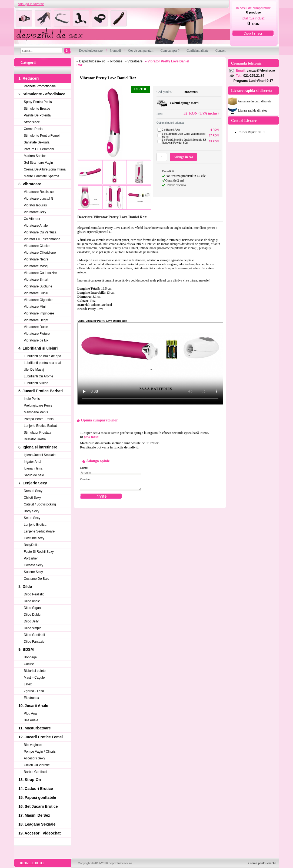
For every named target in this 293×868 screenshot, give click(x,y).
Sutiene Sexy (33, 572)
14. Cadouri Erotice (36, 789)
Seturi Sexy (32, 518)
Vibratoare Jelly (35, 212)
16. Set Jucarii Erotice (38, 806)
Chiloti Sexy (32, 498)
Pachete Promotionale (40, 86)
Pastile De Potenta (37, 115)
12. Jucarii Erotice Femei (41, 737)
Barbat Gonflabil (35, 772)
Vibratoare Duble (36, 327)
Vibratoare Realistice (39, 192)
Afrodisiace (32, 122)
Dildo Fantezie (34, 642)
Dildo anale (32, 601)
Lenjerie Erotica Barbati (41, 426)
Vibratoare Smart (36, 280)
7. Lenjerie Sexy (33, 483)
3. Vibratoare (30, 184)
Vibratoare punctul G (39, 199)
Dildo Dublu (32, 615)
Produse (116, 61)
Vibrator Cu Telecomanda (42, 239)
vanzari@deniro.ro (261, 71)
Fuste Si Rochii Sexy (39, 552)
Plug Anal (31, 713)
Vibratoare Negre (36, 259)
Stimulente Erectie (37, 109)
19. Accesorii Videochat (39, 833)
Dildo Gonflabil (34, 635)
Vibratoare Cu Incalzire (40, 273)
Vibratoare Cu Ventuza (40, 232)
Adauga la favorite (31, 4)
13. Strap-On (30, 780)
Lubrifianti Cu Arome (39, 376)
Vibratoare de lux (36, 340)
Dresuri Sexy (33, 491)
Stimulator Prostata (38, 433)
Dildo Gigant (33, 608)
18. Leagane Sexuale (37, 824)
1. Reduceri (29, 78)
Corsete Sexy (34, 565)
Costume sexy (34, 538)
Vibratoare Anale (36, 226)
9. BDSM (26, 649)
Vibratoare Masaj (36, 266)
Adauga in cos (183, 157)
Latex (28, 684)
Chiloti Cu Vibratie (37, 765)
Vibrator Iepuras (35, 205)
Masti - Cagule (34, 678)
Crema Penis (33, 129)
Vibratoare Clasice (37, 246)
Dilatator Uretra (35, 439)
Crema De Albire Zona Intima (45, 169)
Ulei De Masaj (34, 370)
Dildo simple (33, 628)
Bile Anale (31, 720)
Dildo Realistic (34, 594)
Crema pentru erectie (262, 863)
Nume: (84, 468)
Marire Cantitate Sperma (41, 176)
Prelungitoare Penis (38, 405)
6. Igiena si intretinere (38, 447)
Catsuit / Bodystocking (40, 504)
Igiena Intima (33, 468)
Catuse (29, 664)
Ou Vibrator (32, 219)
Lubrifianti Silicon (36, 383)
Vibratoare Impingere (39, 313)
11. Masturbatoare (35, 728)
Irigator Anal (32, 462)
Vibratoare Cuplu (36, 293)
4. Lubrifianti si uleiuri (38, 348)
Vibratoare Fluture (37, 334)
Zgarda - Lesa (34, 691)
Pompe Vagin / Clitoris (40, 752)
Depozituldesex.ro (92, 61)
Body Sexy (31, 511)
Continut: (86, 479)
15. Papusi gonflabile (37, 797)
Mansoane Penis (36, 412)
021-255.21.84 (254, 76)
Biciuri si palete (35, 671)
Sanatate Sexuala (37, 142)
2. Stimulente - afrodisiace (42, 94)
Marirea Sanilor (35, 156)
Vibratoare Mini (35, 307)
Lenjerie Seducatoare (39, 531)
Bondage (30, 657)
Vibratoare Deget (36, 320)
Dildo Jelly (31, 621)
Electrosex (31, 698)
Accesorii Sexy (34, 758)
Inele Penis (32, 399)
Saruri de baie (34, 475)
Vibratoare (135, 61)
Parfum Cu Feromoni (39, 149)
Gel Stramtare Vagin (38, 163)
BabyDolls (31, 545)
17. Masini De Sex (34, 815)
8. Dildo (25, 587)
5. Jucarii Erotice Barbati (41, 391)
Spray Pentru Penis (38, 102)
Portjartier (31, 558)
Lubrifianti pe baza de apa (42, 356)
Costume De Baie (36, 579)
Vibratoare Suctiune (38, 286)
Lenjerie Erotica (35, 525)
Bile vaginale (33, 745)
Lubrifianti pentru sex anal (42, 363)
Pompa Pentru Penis (39, 419)
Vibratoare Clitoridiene (40, 253)
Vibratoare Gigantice (39, 300)
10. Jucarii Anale (33, 706)
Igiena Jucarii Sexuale (40, 455)
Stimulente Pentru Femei (42, 136)
